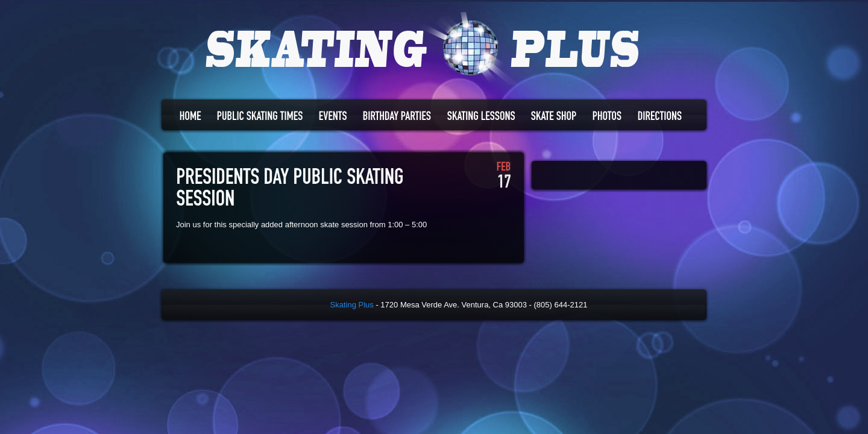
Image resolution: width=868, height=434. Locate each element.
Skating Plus (352, 305)
